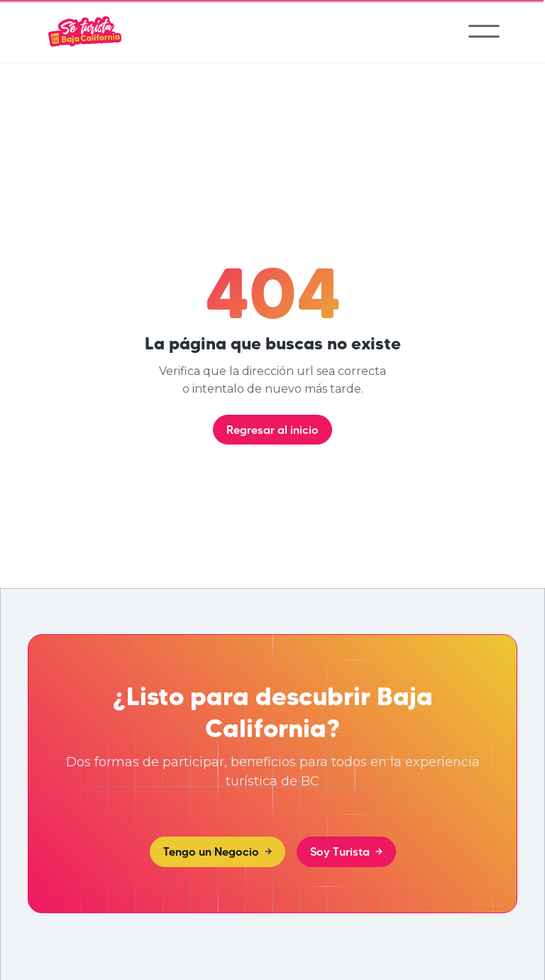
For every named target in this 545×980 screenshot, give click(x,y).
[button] (484, 31)
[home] (85, 31)
